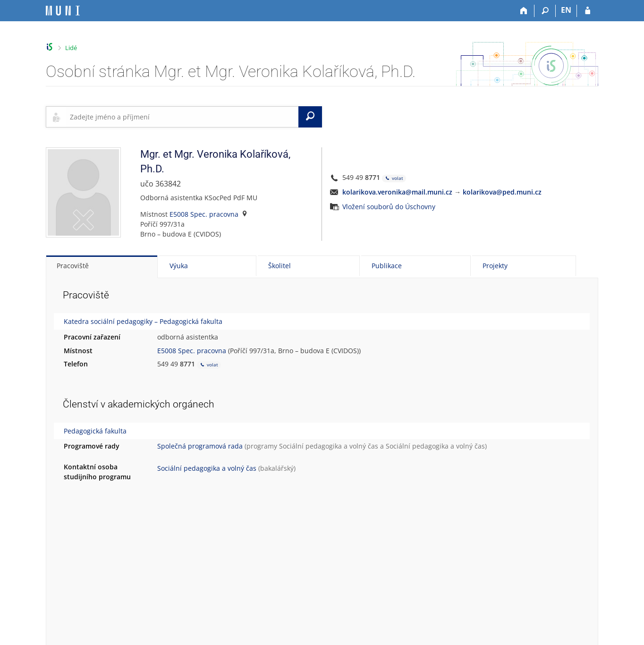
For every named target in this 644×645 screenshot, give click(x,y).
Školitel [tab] (280, 266)
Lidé (71, 48)
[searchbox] (182, 117)
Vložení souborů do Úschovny (389, 207)
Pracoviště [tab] (73, 266)
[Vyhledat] (310, 117)
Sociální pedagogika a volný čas (329, 446)
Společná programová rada (200, 446)
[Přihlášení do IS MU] (588, 11)
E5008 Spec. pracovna (204, 214)
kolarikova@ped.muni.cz (502, 192)
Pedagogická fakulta (95, 431)
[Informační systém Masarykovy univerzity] (63, 11)
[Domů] (524, 11)
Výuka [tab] (179, 266)
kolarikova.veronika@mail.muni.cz (397, 192)
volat (394, 178)
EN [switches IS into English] (566, 10)
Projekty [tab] (495, 266)
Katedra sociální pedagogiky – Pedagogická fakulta (143, 321)
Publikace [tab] (387, 266)
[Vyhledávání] (545, 11)
